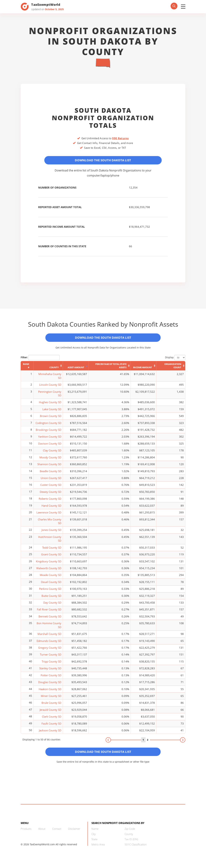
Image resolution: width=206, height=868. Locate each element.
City (94, 838)
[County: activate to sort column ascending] (48, 369)
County (129, 838)
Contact (57, 833)
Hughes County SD (50, 405)
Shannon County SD (49, 467)
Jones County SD (51, 533)
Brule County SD (51, 705)
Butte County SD (51, 598)
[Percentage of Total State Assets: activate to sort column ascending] (110, 369)
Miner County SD (51, 699)
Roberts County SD (50, 501)
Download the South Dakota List (103, 161)
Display (175, 360)
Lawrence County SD (49, 515)
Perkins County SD (50, 592)
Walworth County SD (49, 571)
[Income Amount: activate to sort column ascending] (144, 369)
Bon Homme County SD (49, 628)
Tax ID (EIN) (131, 843)
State (94, 843)
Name (95, 833)
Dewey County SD (51, 495)
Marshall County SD (49, 637)
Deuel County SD (51, 585)
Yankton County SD (50, 439)
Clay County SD (52, 453)
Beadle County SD (51, 474)
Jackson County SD (50, 733)
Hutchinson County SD (50, 541)
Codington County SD (48, 426)
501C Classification (136, 848)
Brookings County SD (49, 433)
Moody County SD (50, 460)
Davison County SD (50, 446)
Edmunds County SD (49, 643)
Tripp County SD (51, 664)
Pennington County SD (50, 396)
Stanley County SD (50, 671)
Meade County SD (51, 578)
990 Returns (120, 138)
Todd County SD (52, 550)
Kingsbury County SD (49, 564)
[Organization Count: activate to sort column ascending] (171, 369)
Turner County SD (51, 657)
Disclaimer (74, 833)
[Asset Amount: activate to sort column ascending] (76, 369)
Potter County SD (51, 678)
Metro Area (98, 848)
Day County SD (52, 605)
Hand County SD (51, 508)
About (42, 833)
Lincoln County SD (50, 387)
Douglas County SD (50, 685)
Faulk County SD (51, 726)
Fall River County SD (49, 612)
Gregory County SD (50, 650)
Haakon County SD (50, 692)
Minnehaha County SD (50, 379)
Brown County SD (51, 419)
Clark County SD (52, 719)
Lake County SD (52, 412)
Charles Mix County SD (50, 524)
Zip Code (130, 833)
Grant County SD (51, 557)
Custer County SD (51, 488)
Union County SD (51, 481)
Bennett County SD (50, 619)
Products (26, 833)
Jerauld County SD (50, 712)
